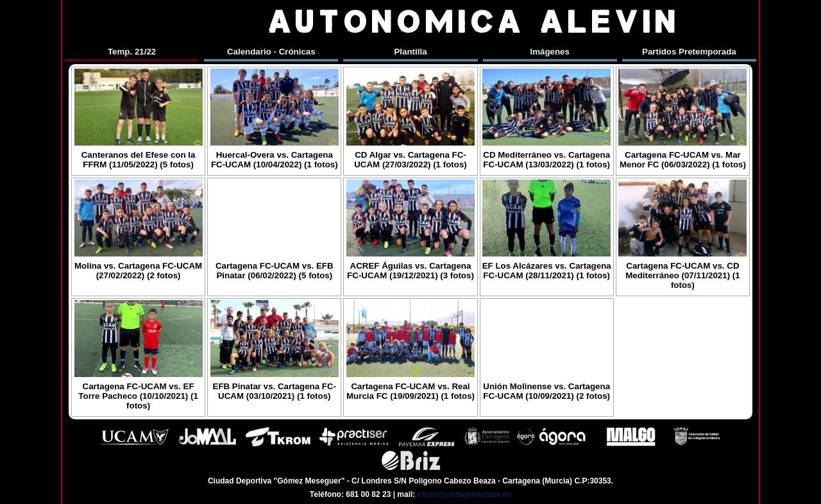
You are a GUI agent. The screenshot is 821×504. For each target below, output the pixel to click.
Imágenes (550, 52)
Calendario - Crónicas (271, 52)
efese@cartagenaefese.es (464, 494)
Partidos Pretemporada (689, 52)
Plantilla (410, 52)
